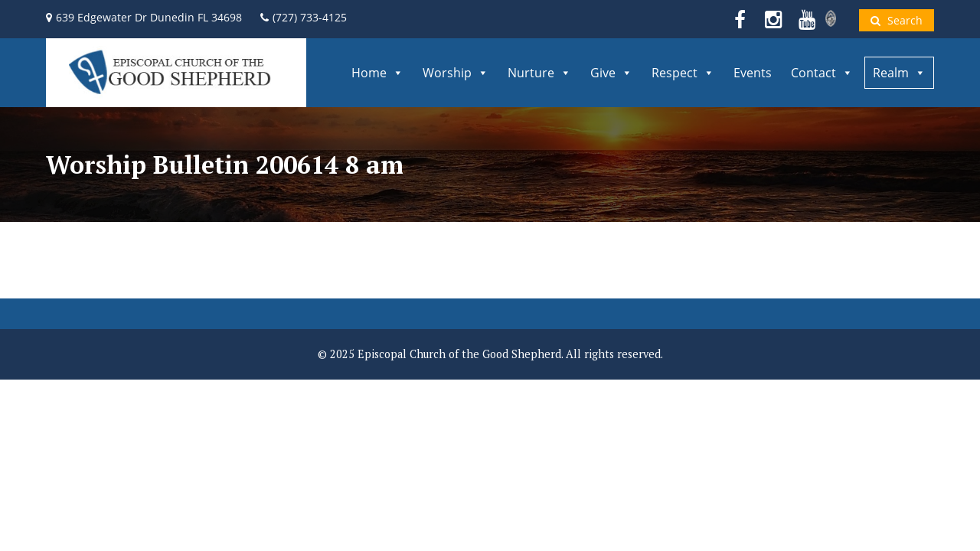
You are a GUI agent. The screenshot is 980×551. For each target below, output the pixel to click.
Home (377, 73)
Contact (822, 73)
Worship (456, 73)
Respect (683, 73)
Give (611, 73)
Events (753, 73)
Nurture (539, 73)
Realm (899, 73)
